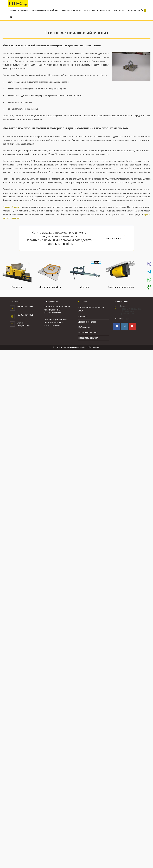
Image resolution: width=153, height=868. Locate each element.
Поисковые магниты (88, 333)
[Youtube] (132, 326)
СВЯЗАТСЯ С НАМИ (112, 238)
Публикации (84, 327)
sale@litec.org (23, 326)
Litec (56, 347)
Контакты (83, 317)
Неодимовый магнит (88, 338)
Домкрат (85, 287)
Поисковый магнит (11, 207)
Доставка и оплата (87, 322)
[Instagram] (125, 326)
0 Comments (57, 313)
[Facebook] (117, 326)
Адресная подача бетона (121, 287)
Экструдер (17, 287)
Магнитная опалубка (50, 287)
